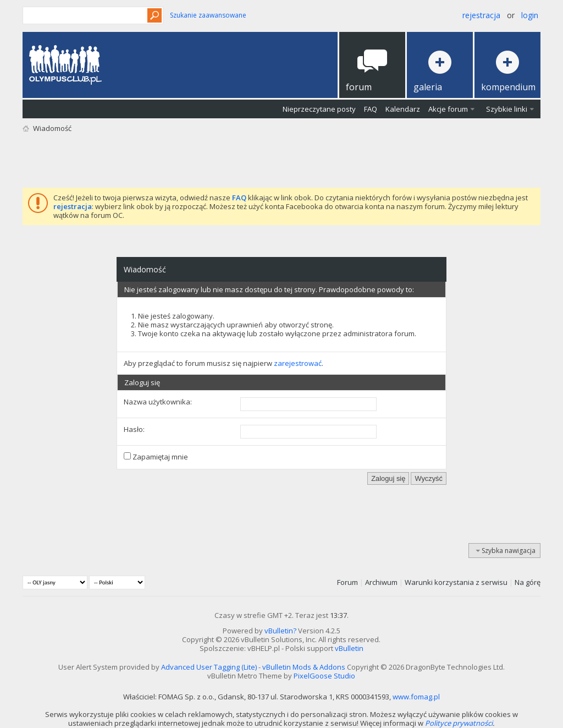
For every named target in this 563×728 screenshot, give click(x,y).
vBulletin (349, 648)
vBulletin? (280, 631)
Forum (347, 582)
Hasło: (134, 429)
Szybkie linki (507, 109)
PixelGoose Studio (324, 676)
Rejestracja (481, 15)
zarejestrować (298, 363)
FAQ (371, 109)
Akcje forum (448, 109)
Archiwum (381, 582)
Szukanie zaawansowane (208, 15)
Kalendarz (403, 109)
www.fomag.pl (416, 697)
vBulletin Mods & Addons (304, 667)
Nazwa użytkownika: (158, 402)
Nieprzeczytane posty (319, 109)
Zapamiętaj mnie (156, 457)
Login (530, 15)
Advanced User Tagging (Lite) (209, 667)
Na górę (528, 582)
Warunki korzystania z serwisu (456, 582)
